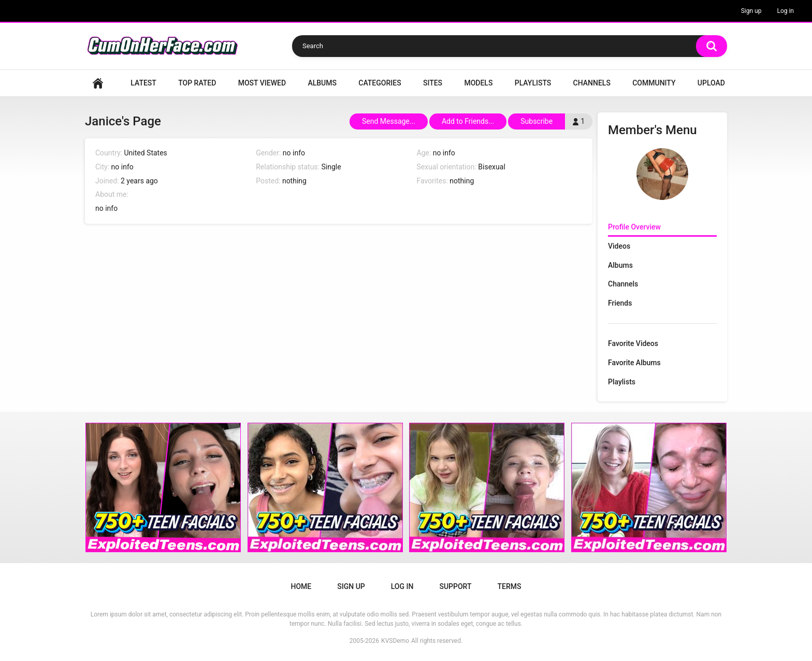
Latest (143, 83)
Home (98, 83)
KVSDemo (395, 641)
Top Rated (197, 83)
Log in (785, 11)
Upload (711, 83)
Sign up (751, 11)
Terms (509, 586)
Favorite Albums (634, 363)
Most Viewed (262, 83)
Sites (433, 83)
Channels (592, 83)
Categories (380, 83)
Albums (322, 83)
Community (654, 83)
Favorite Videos (633, 343)
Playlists (533, 83)
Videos (619, 246)
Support (455, 586)
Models (478, 83)
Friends (620, 303)
